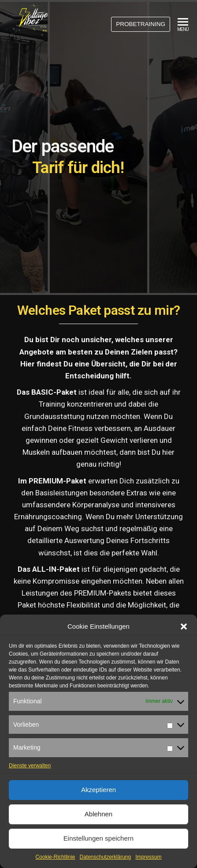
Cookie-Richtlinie (55, 857)
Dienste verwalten (30, 766)
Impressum (148, 857)
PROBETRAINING (141, 24)
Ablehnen (98, 814)
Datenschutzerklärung (105, 857)
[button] (184, 626)
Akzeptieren (98, 790)
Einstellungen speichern (98, 838)
